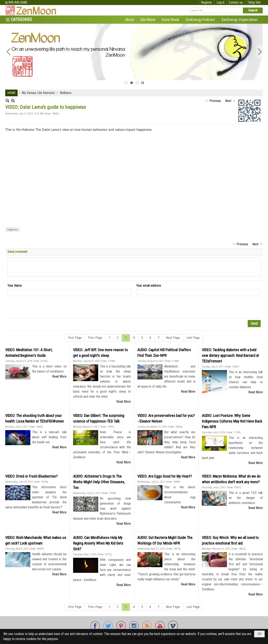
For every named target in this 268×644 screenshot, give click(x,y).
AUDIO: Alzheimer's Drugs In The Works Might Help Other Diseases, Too (99, 482)
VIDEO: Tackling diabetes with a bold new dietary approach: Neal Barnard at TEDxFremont (230, 355)
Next (228, 101)
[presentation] (39, 308)
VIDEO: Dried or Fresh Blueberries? (31, 476)
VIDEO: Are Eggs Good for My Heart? (165, 476)
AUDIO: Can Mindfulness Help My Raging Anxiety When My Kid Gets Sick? (98, 543)
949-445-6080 (18, 2)
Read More (59, 376)
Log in (220, 2)
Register (207, 2)
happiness (13, 230)
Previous (215, 101)
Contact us (236, 2)
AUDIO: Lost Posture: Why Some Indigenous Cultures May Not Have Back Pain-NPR (232, 421)
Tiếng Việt (254, 2)
